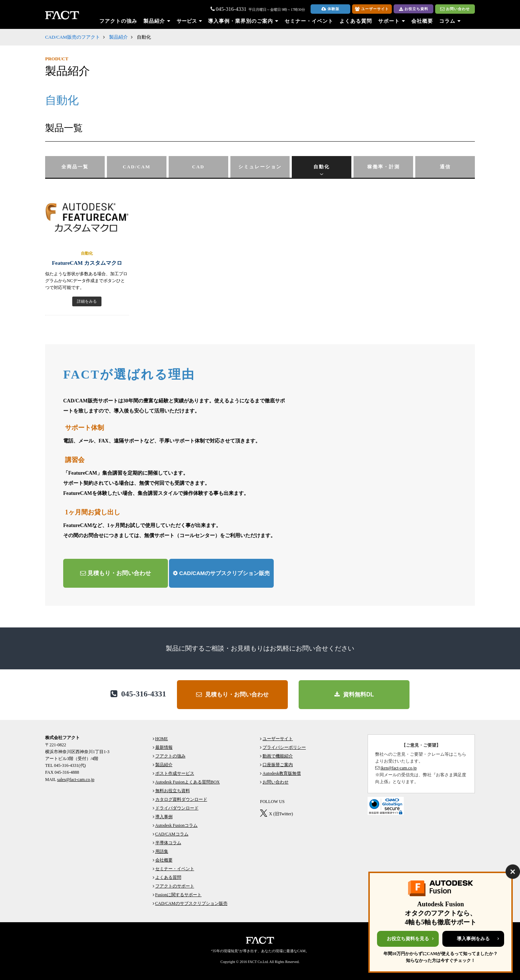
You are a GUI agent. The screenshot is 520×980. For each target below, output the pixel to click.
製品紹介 (118, 37)
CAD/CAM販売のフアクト (73, 37)
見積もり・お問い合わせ (116, 573)
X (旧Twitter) (281, 814)
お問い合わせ (455, 9)
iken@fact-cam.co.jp (399, 768)
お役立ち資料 (414, 9)
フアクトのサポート (175, 886)
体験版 (330, 9)
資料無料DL (354, 694)
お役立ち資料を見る (408, 939)
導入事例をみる (473, 939)
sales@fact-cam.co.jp (76, 780)
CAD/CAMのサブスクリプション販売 (221, 573)
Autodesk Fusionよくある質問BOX (188, 782)
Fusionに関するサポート (179, 895)
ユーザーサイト (372, 9)
